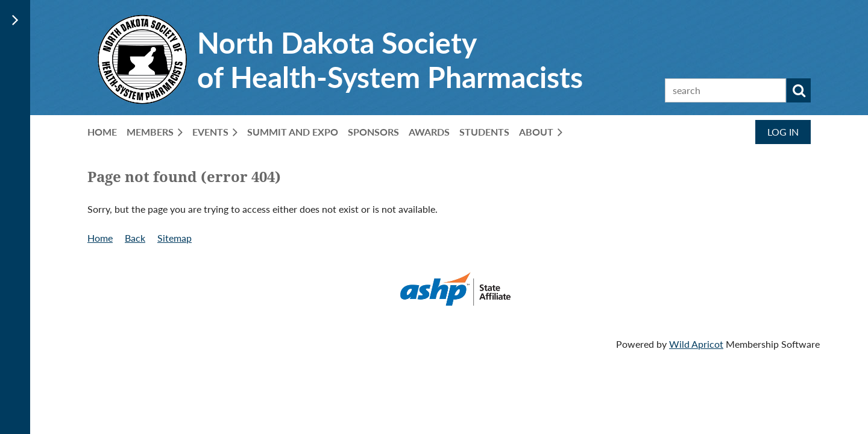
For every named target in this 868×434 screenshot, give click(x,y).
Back (135, 238)
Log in (783, 132)
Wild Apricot (696, 344)
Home (100, 238)
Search (799, 90)
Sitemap (175, 238)
